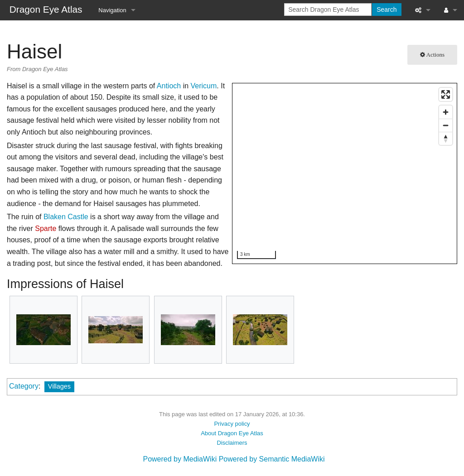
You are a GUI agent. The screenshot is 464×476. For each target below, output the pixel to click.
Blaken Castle (66, 217)
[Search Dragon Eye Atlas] (328, 10)
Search (387, 10)
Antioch (169, 86)
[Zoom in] (446, 112)
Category (24, 386)
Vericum (204, 86)
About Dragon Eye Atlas (232, 433)
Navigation (112, 10)
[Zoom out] (446, 125)
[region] (345, 174)
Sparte (46, 228)
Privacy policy (232, 424)
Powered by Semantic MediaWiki (272, 459)
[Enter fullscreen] (446, 94)
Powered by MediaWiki (180, 459)
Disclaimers (232, 443)
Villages (59, 386)
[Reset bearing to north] (446, 138)
